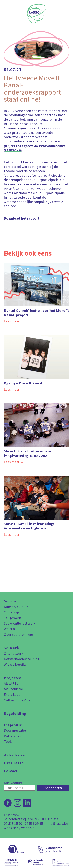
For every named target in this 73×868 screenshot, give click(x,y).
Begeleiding (15, 714)
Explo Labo (12, 695)
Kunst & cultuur (16, 607)
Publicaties (12, 736)
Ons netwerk (14, 654)
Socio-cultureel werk (20, 623)
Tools (8, 742)
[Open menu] (66, 14)
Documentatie (15, 730)
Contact (11, 771)
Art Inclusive (13, 689)
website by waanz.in (19, 828)
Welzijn (9, 629)
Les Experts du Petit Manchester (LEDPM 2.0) (35, 148)
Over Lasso (14, 763)
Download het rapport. (22, 218)
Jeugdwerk (12, 618)
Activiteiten (15, 755)
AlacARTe (11, 683)
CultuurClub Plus (17, 700)
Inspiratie (13, 725)
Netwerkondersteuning (22, 659)
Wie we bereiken (16, 665)
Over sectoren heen (19, 635)
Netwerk (11, 648)
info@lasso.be (57, 824)
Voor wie (12, 601)
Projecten (13, 678)
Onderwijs (12, 612)
